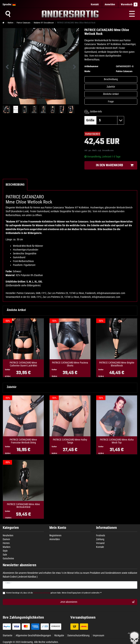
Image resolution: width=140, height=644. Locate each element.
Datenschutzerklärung (78, 635)
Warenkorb (129, 4)
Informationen (106, 528)
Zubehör (111, 87)
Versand (100, 543)
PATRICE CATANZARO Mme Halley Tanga (70, 441)
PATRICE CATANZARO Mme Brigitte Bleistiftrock (117, 364)
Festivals (101, 535)
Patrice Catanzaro (24, 23)
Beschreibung (111, 79)
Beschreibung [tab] (15, 185)
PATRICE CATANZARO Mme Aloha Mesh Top (117, 441)
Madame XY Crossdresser (44, 23)
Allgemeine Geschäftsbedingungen (33, 635)
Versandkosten (108, 150)
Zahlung (100, 539)
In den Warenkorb (115, 165)
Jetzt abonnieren (97, 602)
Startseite (8, 635)
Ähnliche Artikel (111, 94)
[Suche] (8, 14)
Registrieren (55, 535)
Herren (6, 543)
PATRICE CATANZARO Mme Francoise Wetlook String (23, 441)
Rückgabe (59, 635)
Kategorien (11, 528)
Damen (6, 539)
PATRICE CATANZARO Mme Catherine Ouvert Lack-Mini (23, 364)
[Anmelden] (110, 4)
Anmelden (55, 539)
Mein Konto (58, 528)
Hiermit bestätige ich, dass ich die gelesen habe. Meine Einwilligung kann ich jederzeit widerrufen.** (54, 593)
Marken (10, 23)
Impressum (99, 635)
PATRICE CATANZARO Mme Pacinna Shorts (70, 364)
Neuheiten (8, 535)
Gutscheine (8, 558)
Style (5, 551)
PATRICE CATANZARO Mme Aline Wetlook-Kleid (23, 506)
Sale (5, 555)
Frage (111, 101)
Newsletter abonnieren (20, 565)
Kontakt (95, 4)
